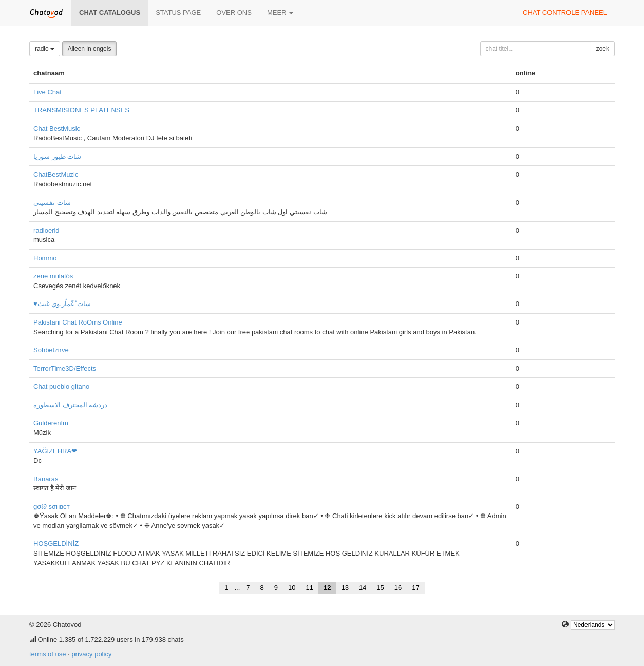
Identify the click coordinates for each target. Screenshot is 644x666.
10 (292, 588)
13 (345, 588)
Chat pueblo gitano (61, 386)
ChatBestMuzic (56, 174)
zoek (603, 49)
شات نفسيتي (52, 203)
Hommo (45, 258)
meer (280, 13)
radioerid (46, 230)
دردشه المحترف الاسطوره (70, 405)
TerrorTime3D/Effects (65, 368)
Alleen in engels (90, 49)
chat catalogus (110, 13)
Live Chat (48, 92)
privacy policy (91, 654)
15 (380, 588)
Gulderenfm (51, 423)
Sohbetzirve (51, 350)
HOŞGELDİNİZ (56, 544)
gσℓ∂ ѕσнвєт (52, 507)
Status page (178, 13)
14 (363, 588)
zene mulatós (53, 276)
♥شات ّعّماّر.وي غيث (62, 304)
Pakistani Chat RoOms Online (78, 322)
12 (327, 588)
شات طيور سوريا (57, 156)
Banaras (46, 479)
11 (309, 588)
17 (415, 588)
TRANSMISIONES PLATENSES (81, 110)
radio (45, 49)
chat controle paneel (565, 13)
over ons (234, 13)
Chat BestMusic (57, 129)
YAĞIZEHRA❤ (55, 451)
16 (398, 588)
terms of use (48, 654)
